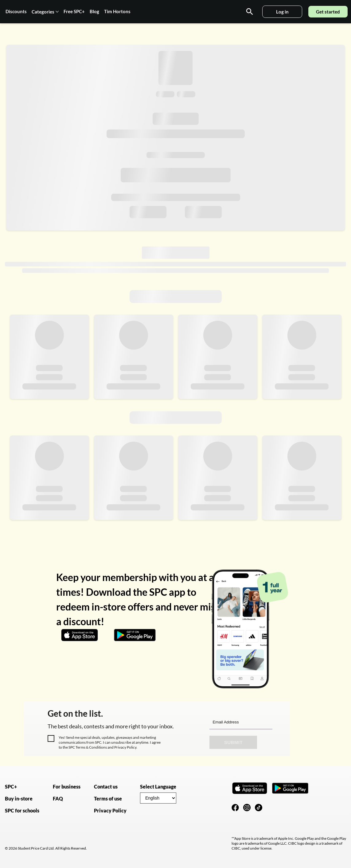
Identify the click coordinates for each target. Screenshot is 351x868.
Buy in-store (19, 798)
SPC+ (11, 787)
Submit (234, 742)
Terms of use (108, 798)
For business (67, 787)
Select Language (158, 787)
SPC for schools (22, 810)
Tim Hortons (117, 11)
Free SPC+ (74, 11)
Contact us (106, 787)
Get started (328, 12)
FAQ (58, 798)
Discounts (16, 11)
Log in (282, 12)
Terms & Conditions (91, 747)
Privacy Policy (125, 747)
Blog (94, 11)
